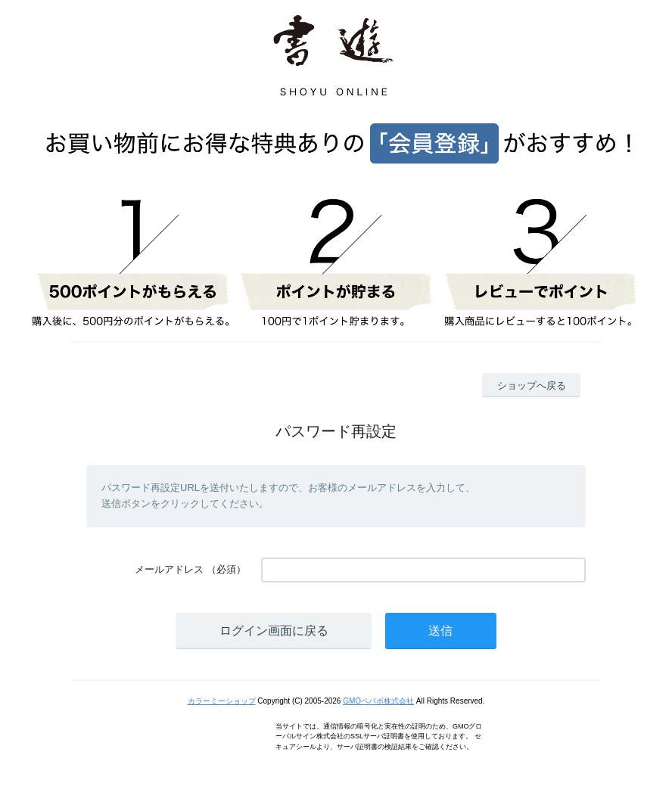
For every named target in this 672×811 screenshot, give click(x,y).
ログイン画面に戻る (274, 631)
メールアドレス (169, 569)
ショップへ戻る (532, 385)
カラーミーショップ (222, 701)
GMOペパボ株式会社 (378, 701)
